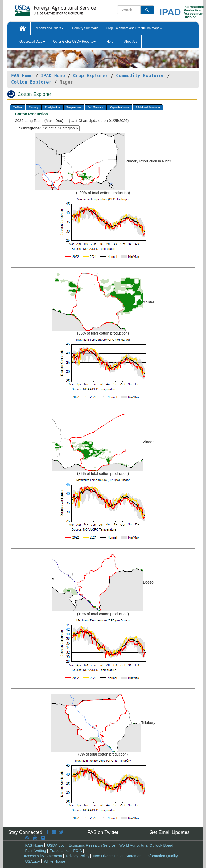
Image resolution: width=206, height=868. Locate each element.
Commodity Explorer (140, 76)
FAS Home (22, 76)
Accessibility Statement (43, 856)
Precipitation (52, 107)
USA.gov (33, 861)
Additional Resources (148, 107)
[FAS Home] (42, 9)
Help (110, 42)
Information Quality (162, 856)
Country (34, 107)
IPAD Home (53, 76)
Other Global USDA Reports (74, 42)
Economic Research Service (92, 845)
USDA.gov (56, 845)
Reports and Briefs (49, 28)
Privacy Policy (78, 856)
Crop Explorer (90, 76)
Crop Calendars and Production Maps (134, 28)
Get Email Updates (169, 832)
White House (55, 861)
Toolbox (18, 107)
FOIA (78, 851)
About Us (131, 42)
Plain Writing (36, 851)
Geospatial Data (32, 42)
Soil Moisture (95, 107)
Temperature (74, 107)
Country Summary (85, 28)
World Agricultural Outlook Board (146, 845)
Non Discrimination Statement (118, 856)
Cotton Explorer (31, 82)
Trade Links (60, 851)
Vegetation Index (119, 107)
